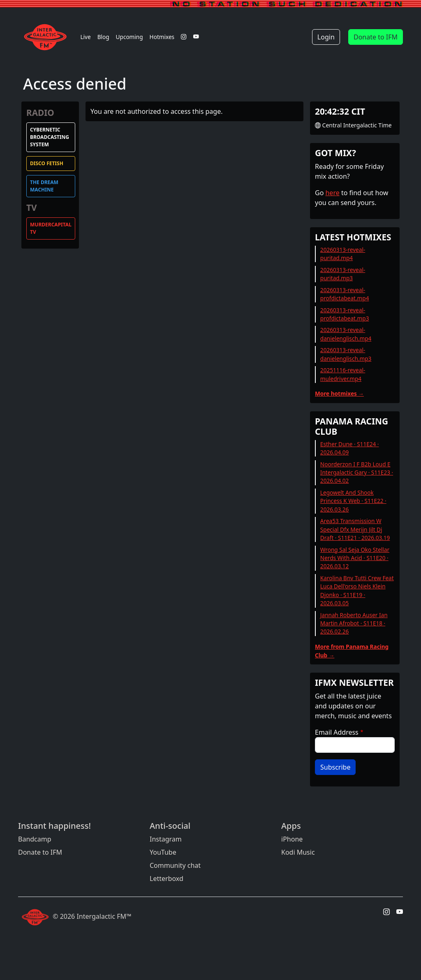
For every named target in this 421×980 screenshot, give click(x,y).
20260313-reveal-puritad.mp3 (343, 274)
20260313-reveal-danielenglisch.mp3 (346, 354)
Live (85, 37)
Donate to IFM (376, 37)
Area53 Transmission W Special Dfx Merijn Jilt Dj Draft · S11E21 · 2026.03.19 (355, 529)
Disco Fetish (47, 163)
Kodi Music (298, 852)
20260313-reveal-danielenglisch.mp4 (346, 334)
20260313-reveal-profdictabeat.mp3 (345, 314)
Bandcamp (35, 839)
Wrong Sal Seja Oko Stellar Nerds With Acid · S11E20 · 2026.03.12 (355, 558)
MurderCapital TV (51, 228)
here (332, 193)
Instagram (166, 839)
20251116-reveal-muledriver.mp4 (343, 374)
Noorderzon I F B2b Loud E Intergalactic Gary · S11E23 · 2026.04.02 (357, 473)
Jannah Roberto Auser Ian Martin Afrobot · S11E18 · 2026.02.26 (354, 623)
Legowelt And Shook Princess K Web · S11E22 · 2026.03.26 (353, 501)
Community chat (175, 865)
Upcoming (130, 37)
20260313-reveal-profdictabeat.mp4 (345, 294)
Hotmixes (162, 37)
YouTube (163, 852)
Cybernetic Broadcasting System (50, 137)
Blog (103, 37)
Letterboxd (167, 879)
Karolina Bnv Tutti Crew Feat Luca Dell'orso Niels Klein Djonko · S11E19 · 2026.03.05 (357, 590)
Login (326, 37)
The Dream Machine (44, 186)
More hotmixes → (339, 393)
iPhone (292, 839)
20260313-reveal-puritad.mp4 (343, 254)
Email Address (337, 732)
